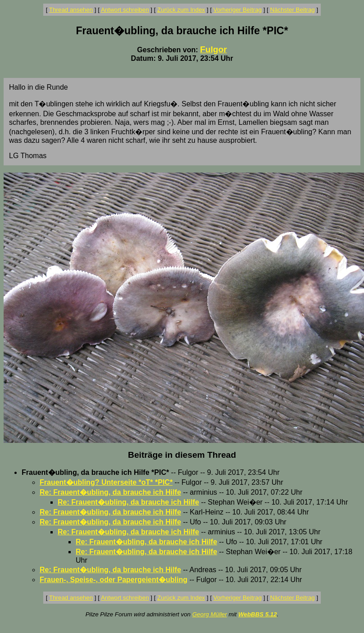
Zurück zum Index (181, 10)
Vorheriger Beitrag (238, 10)
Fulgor (214, 49)
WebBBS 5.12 (258, 614)
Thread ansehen (71, 10)
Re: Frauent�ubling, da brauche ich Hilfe (110, 492)
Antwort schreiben (125, 10)
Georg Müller (210, 614)
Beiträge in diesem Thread (182, 455)
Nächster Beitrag (292, 10)
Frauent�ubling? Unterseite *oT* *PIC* (106, 482)
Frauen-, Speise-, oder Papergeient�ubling (114, 580)
